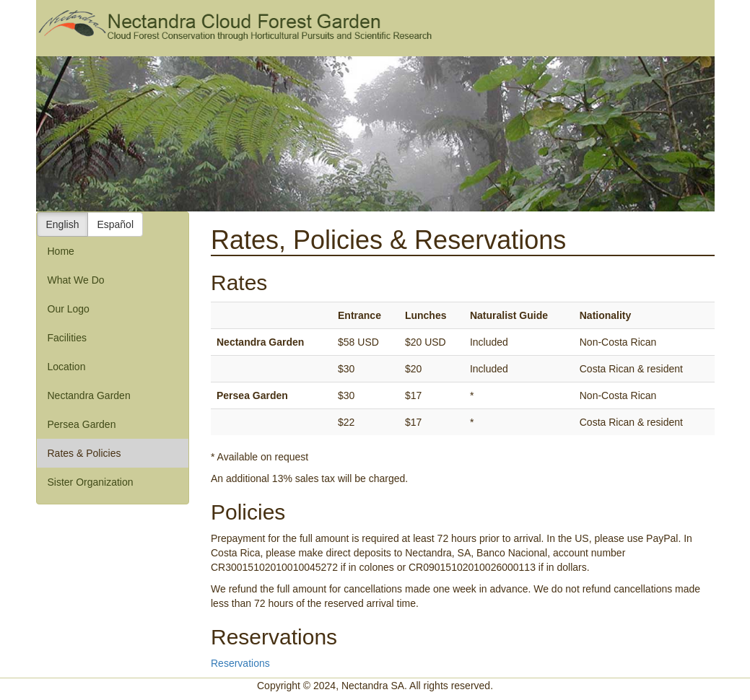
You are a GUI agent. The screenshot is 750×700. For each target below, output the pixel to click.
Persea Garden (82, 424)
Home (61, 251)
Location (67, 367)
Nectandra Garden (89, 395)
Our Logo (69, 309)
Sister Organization (91, 482)
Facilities (67, 338)
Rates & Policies (84, 453)
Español (115, 224)
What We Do (76, 280)
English (63, 224)
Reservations (240, 663)
